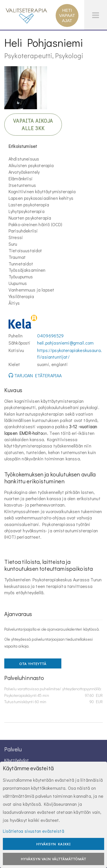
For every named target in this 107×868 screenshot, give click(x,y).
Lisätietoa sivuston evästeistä (34, 831)
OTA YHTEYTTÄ (33, 663)
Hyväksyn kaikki (53, 844)
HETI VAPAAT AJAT (67, 15)
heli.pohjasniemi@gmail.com (65, 343)
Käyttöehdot (17, 760)
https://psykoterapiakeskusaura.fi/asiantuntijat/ (69, 353)
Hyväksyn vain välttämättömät (53, 859)
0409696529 (51, 336)
